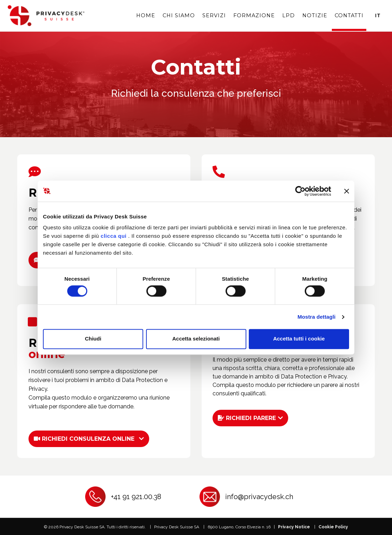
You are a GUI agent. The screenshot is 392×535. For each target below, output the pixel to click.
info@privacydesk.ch (259, 496)
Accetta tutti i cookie (299, 339)
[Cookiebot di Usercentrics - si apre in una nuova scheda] (300, 191)
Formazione (254, 15)
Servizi (214, 15)
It (378, 15)
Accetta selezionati (196, 339)
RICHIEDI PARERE (247, 417)
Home (146, 15)
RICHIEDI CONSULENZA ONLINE (84, 438)
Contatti (349, 15)
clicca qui (113, 236)
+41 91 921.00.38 (136, 496)
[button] (89, 438)
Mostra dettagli (316, 317)
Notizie (315, 15)
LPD (289, 15)
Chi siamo (179, 15)
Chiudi (93, 339)
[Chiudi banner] (347, 191)
